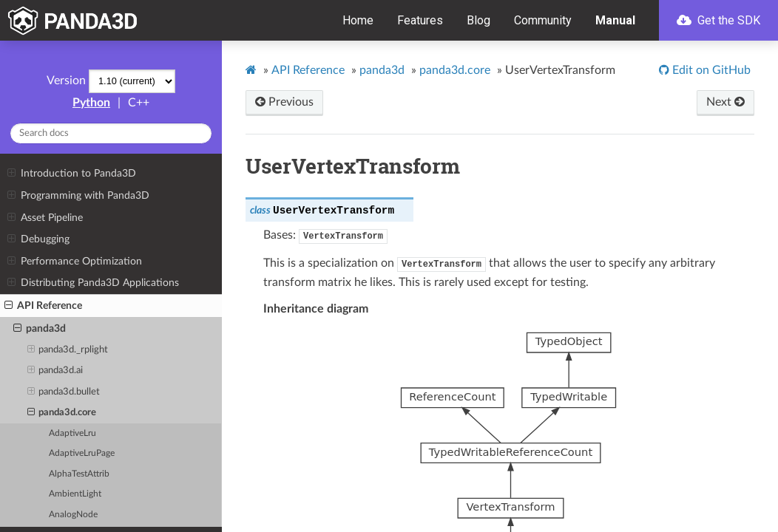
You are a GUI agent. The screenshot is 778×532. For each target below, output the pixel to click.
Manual (615, 20)
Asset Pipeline (45, 218)
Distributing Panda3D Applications (93, 283)
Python (91, 103)
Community (543, 20)
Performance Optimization (74, 262)
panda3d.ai (55, 371)
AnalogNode (73, 515)
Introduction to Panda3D (71, 174)
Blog (478, 20)
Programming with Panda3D (78, 196)
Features (420, 20)
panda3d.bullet (64, 392)
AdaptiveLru (72, 433)
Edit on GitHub (710, 70)
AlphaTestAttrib (79, 474)
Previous (284, 102)
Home (358, 20)
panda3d (40, 329)
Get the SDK (718, 20)
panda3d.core (62, 413)
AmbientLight (75, 494)
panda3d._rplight (68, 350)
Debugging (38, 239)
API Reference (43, 306)
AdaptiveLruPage (82, 453)
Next (725, 102)
